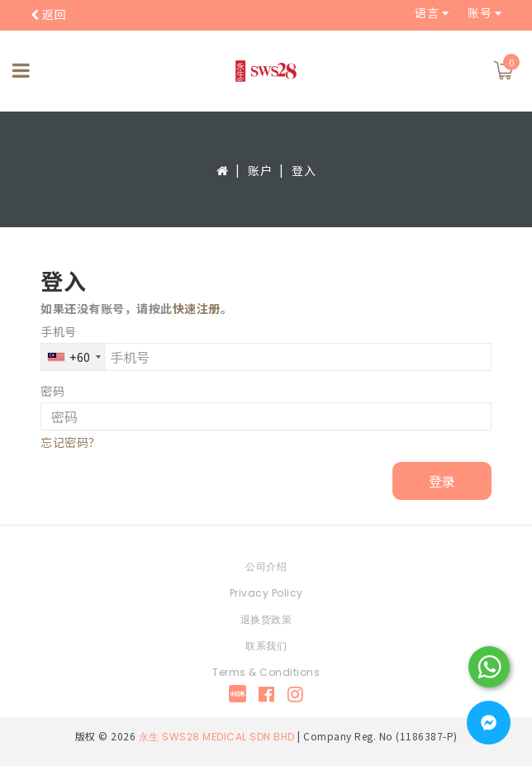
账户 (260, 170)
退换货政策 (266, 619)
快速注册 (197, 308)
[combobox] (74, 357)
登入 (304, 170)
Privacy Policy (266, 593)
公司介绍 (266, 566)
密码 (52, 391)
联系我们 (266, 646)
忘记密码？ (71, 442)
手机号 (59, 331)
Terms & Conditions (266, 672)
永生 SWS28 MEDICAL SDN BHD (217, 737)
